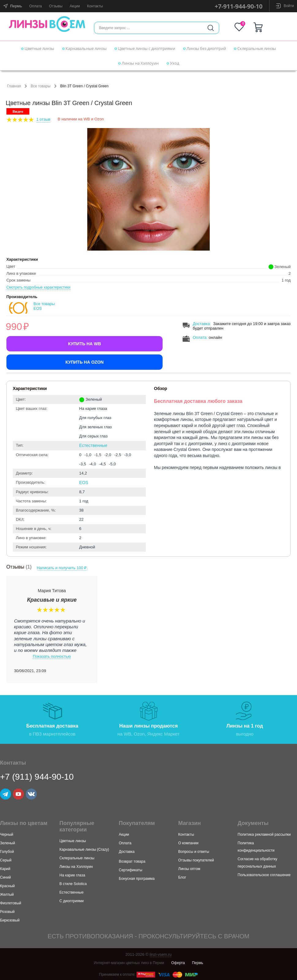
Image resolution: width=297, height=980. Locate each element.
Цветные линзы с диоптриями (145, 48)
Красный (7, 886)
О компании (188, 843)
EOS (84, 482)
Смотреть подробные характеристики (38, 287)
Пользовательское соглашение (264, 875)
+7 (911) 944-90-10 (37, 776)
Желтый (7, 894)
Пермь (197, 963)
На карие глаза (72, 875)
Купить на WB (85, 344)
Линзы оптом (189, 868)
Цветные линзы (38, 48)
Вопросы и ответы (194, 851)
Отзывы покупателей (196, 860)
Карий (5, 868)
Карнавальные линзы (84, 48)
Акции (75, 6)
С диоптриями (71, 901)
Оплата (35, 6)
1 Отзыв (43, 119)
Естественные (93, 445)
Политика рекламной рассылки (264, 834)
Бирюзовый (10, 920)
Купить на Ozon (85, 362)
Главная (14, 86)
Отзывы (56, 6)
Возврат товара (132, 861)
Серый (6, 860)
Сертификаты (131, 870)
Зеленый (8, 843)
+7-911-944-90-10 (239, 6)
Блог (182, 877)
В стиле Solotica (73, 884)
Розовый (7, 911)
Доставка (201, 324)
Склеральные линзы (255, 48)
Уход (173, 63)
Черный (7, 834)
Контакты (95, 6)
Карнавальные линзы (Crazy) (84, 849)
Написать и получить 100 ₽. (63, 568)
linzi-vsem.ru (161, 954)
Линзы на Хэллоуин (138, 63)
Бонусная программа (137, 878)
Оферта (178, 963)
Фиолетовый (11, 903)
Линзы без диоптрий (205, 48)
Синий (5, 877)
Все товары (40, 86)
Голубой (7, 851)
